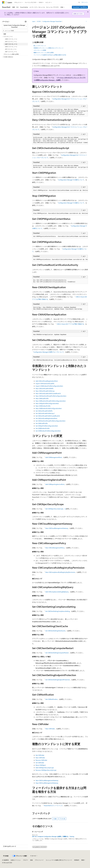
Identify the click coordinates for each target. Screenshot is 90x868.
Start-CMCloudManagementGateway (47, 780)
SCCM (39, 21)
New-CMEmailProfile (42, 398)
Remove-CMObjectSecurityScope (46, 770)
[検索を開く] (79, 2)
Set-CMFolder (40, 763)
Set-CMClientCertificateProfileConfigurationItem (50, 421)
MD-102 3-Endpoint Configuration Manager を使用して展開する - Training (53, 837)
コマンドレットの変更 (40, 50)
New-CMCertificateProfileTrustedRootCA (48, 393)
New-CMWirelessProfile (43, 406)
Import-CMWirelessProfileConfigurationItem (49, 386)
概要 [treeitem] (5, 34)
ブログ (25, 860)
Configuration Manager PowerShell (52, 21)
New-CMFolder (50, 729)
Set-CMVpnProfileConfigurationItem (47, 426)
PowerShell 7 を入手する (80, 7)
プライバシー (39, 860)
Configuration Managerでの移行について (71, 180)
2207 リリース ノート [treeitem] (11, 44)
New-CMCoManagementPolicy (55, 548)
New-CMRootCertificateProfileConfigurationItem (51, 401)
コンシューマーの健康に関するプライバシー (58, 860)
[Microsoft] (3, 2)
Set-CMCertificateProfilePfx (44, 411)
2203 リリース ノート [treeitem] (11, 47)
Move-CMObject (41, 765)
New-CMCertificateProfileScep (45, 391)
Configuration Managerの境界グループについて (49, 352)
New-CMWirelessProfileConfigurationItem (49, 408)
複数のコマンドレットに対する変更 (44, 53)
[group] (60, 112)
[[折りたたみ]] (26, 22)
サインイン (85, 2)
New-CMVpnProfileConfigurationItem (47, 403)
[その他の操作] (86, 21)
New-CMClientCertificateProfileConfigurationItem (51, 396)
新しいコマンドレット (40, 46)
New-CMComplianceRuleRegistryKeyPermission (60, 572)
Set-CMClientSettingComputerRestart (57, 653)
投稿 (31, 860)
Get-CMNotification (51, 699)
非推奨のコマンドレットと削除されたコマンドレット (49, 48)
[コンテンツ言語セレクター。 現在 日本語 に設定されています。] (6, 856)
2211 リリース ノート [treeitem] (11, 42)
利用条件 (77, 860)
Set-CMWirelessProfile (42, 428)
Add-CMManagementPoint (54, 457)
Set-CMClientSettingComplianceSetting (58, 611)
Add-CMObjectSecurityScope (45, 768)
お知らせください (78, 14)
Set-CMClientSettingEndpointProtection (58, 680)
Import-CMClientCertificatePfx (45, 383)
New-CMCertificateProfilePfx (44, 388)
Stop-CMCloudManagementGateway (47, 783)
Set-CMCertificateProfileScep (45, 413)
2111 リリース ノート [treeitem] (11, 49)
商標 (83, 860)
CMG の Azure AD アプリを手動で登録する (70, 324)
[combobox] (15, 26)
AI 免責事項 (5, 860)
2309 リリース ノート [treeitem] (11, 39)
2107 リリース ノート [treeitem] (11, 52)
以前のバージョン (16, 860)
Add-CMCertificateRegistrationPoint (47, 381)
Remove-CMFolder (41, 760)
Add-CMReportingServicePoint (55, 484)
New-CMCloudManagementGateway (57, 528)
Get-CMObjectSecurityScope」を (56, 509)
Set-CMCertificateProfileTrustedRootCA (48, 416)
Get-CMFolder (40, 755)
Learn (34, 21)
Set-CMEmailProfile (42, 423)
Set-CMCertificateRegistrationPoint (46, 418)
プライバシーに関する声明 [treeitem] (11, 54)
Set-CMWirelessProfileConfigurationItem (48, 431)
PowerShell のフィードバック (53, 806)
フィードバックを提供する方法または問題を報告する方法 (50, 55)
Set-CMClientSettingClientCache (55, 631)
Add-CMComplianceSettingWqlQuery (57, 592)
